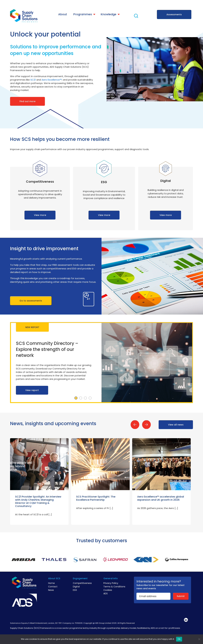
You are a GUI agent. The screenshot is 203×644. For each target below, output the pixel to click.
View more (40, 215)
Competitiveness (82, 583)
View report (32, 390)
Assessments (174, 14)
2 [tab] (81, 398)
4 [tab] (90, 398)
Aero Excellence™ (52, 80)
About (63, 14)
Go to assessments (31, 301)
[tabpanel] (101, 363)
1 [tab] (76, 398)
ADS (106, 593)
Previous (135, 425)
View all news (176, 425)
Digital (76, 587)
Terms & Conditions (114, 587)
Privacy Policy (111, 583)
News (51, 590)
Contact (53, 587)
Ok (179, 639)
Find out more (27, 101)
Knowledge (109, 14)
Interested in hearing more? (159, 581)
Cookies (108, 590)
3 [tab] (85, 398)
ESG (75, 590)
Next (146, 425)
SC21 (33, 80)
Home (51, 583)
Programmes (83, 14)
